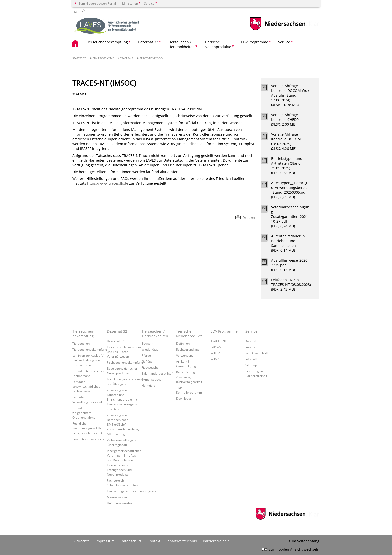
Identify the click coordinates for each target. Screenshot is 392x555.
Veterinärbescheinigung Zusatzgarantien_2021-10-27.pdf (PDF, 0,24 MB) (290, 217)
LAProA (216, 347)
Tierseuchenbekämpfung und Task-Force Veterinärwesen (124, 352)
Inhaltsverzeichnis (182, 541)
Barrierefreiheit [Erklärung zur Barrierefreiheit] (216, 541)
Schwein (147, 343)
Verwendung (185, 355)
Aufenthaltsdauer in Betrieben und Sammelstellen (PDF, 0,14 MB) (288, 243)
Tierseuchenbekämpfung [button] (107, 42)
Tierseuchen (81, 343)
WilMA (215, 359)
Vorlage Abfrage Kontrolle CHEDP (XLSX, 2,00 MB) (285, 120)
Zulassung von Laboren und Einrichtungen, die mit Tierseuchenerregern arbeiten (122, 399)
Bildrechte (81, 541)
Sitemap (251, 365)
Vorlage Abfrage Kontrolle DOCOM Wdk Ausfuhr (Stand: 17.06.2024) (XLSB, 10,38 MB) (290, 95)
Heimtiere (149, 385)
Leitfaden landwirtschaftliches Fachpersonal (86, 386)
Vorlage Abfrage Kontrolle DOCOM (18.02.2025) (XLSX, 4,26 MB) (286, 141)
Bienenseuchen (152, 379)
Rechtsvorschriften (258, 353)
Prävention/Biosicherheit (90, 439)
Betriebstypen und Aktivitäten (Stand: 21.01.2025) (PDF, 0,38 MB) (287, 166)
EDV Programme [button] (255, 42)
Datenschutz (131, 541)
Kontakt (251, 341)
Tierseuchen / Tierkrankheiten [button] (181, 44)
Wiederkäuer (151, 349)
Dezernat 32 (117, 331)
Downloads (184, 398)
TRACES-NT (127, 58)
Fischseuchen (151, 367)
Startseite (79, 58)
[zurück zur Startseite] (107, 26)
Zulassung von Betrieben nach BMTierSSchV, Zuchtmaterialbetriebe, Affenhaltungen (123, 424)
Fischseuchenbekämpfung (125, 362)
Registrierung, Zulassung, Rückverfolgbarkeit (189, 377)
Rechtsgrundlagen (189, 349)
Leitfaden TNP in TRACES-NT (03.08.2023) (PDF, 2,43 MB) (291, 284)
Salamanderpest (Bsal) (158, 373)
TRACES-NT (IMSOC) (151, 58)
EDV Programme (103, 58)
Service (251, 331)
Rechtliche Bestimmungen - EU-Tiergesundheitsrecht (87, 428)
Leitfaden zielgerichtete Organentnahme (84, 413)
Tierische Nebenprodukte (189, 334)
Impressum (253, 347)
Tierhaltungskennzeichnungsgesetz (132, 491)
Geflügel (148, 361)
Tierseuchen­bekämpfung (83, 334)
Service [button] (284, 42)
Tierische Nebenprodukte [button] (218, 44)
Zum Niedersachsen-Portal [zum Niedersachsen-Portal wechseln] (97, 3)
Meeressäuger (117, 497)
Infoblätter (253, 359)
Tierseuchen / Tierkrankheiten (155, 334)
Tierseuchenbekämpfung (90, 349)
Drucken (249, 218)
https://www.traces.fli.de (108, 183)
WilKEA (216, 353)
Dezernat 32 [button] (148, 42)
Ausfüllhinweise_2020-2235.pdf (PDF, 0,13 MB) (290, 265)
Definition (183, 343)
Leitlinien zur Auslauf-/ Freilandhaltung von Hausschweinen (88, 360)
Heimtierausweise (120, 503)
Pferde (146, 355)
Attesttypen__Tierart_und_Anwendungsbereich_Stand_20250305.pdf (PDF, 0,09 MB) (291, 190)
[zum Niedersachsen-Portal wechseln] (278, 30)
